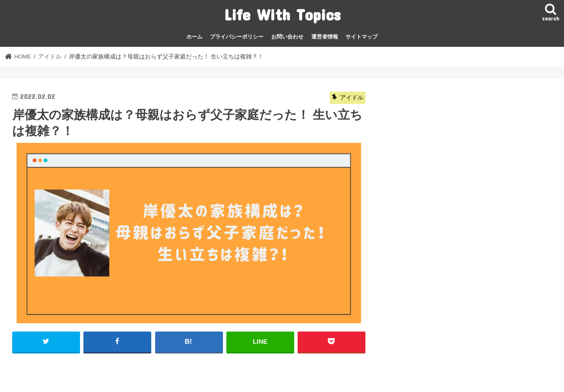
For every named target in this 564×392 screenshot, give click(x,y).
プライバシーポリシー (237, 37)
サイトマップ (362, 37)
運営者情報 (325, 37)
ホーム (194, 37)
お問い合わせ (287, 37)
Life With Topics (282, 14)
